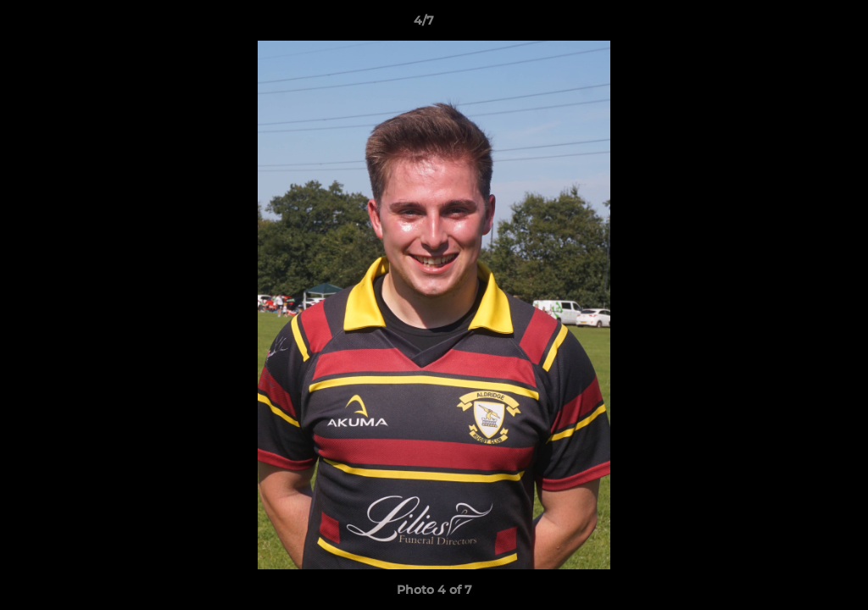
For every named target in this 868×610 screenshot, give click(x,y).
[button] (797, 25)
